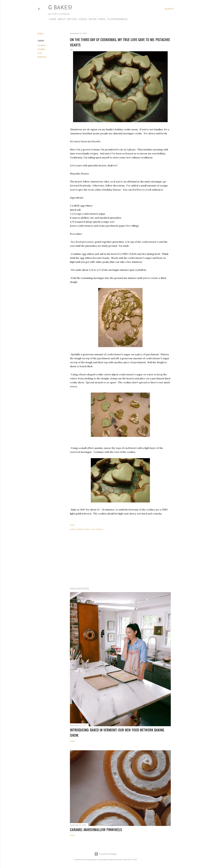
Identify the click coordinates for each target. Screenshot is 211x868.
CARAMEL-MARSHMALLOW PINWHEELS (96, 829)
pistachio (42, 57)
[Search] (169, 9)
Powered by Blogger (106, 854)
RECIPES (71, 19)
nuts (40, 53)
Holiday (41, 49)
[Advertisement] (120, 559)
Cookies (41, 45)
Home (52, 19)
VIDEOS (82, 19)
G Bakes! (60, 8)
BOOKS (92, 19)
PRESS (101, 19)
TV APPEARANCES (116, 19)
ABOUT (61, 19)
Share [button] (40, 34)
